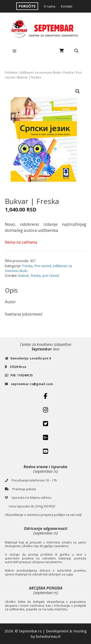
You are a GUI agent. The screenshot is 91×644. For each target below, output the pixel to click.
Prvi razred (43, 266)
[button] (78, 91)
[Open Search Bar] (76, 51)
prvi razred (51, 275)
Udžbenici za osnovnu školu (40, 72)
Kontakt (67, 6)
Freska (68, 72)
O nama (50, 6)
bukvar (24, 275)
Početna (11, 72)
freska (36, 275)
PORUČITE (27, 6)
